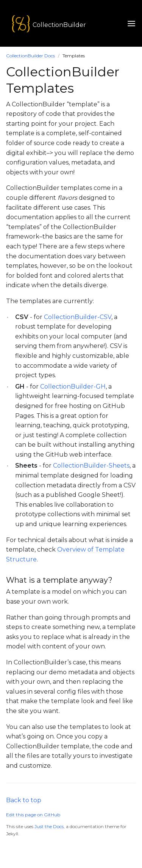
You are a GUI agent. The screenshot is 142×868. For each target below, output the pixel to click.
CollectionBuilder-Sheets (91, 466)
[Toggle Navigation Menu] (131, 23)
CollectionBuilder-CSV (78, 317)
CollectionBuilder (59, 25)
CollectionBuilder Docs (30, 56)
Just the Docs (49, 826)
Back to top (24, 800)
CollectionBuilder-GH (73, 387)
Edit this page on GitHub (33, 815)
